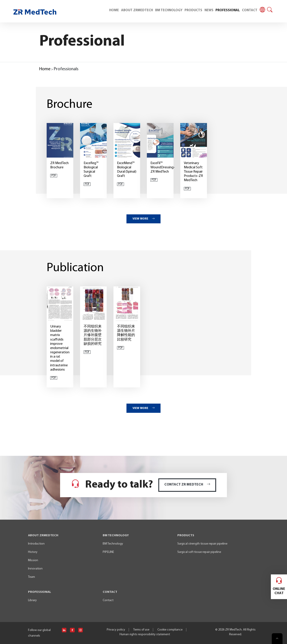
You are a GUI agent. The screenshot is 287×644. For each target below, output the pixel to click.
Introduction (36, 544)
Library (32, 600)
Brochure (70, 105)
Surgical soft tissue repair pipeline (199, 552)
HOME (114, 10)
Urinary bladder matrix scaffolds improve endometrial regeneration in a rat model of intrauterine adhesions (60, 348)
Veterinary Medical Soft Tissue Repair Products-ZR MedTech (193, 172)
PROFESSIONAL (228, 10)
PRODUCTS (193, 10)
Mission (33, 560)
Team (32, 577)
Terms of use (141, 630)
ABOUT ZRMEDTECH (137, 10)
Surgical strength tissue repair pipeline (202, 544)
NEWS (209, 10)
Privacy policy (116, 630)
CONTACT (250, 10)
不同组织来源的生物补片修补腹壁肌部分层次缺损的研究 (93, 335)
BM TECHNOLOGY (169, 10)
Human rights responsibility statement (145, 634)
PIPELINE (108, 552)
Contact (108, 600)
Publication (75, 268)
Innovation (35, 569)
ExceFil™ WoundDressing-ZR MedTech (163, 167)
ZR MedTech (233, 630)
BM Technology (113, 544)
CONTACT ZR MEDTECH (187, 485)
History (33, 552)
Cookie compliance (170, 630)
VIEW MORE (144, 219)
